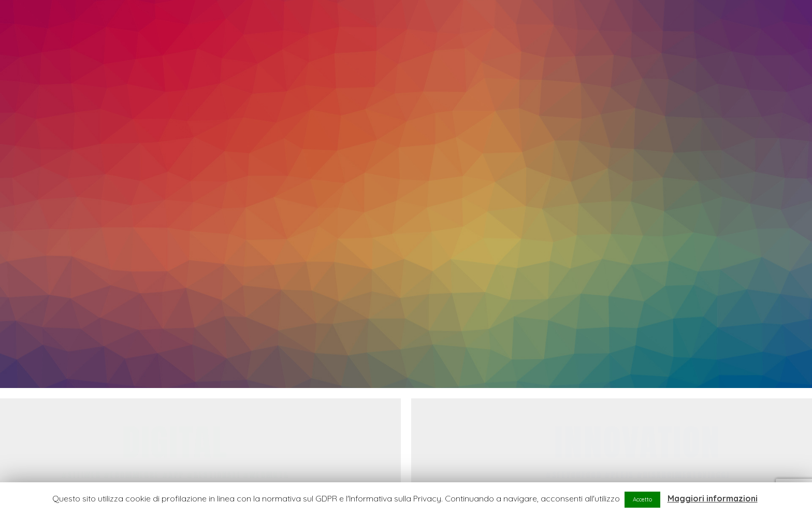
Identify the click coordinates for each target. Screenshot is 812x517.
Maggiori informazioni (713, 498)
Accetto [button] (642, 499)
